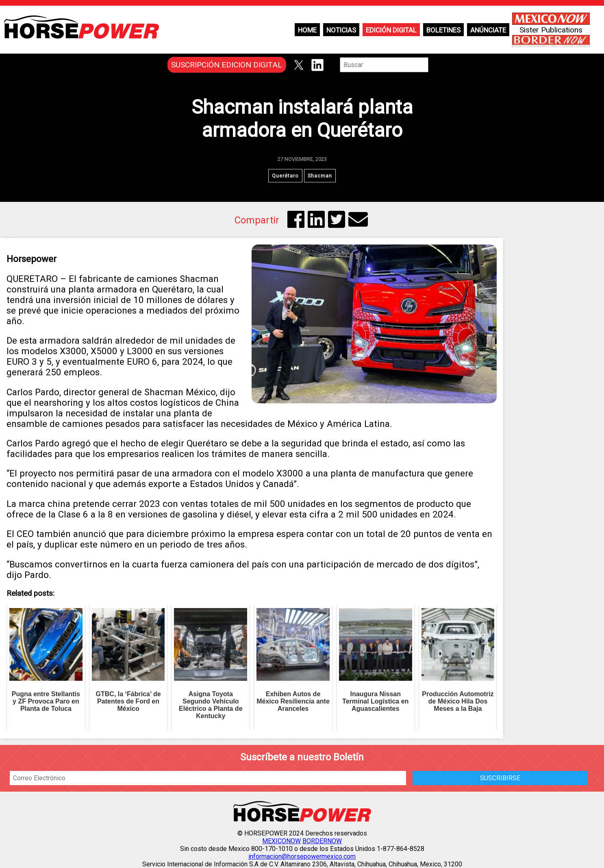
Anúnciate (488, 30)
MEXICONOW (281, 841)
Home (307, 30)
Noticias (341, 30)
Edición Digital (391, 30)
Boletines (443, 30)
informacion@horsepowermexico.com (302, 856)
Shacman (320, 176)
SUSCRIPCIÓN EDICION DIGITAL (227, 65)
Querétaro (285, 176)
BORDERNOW (322, 841)
